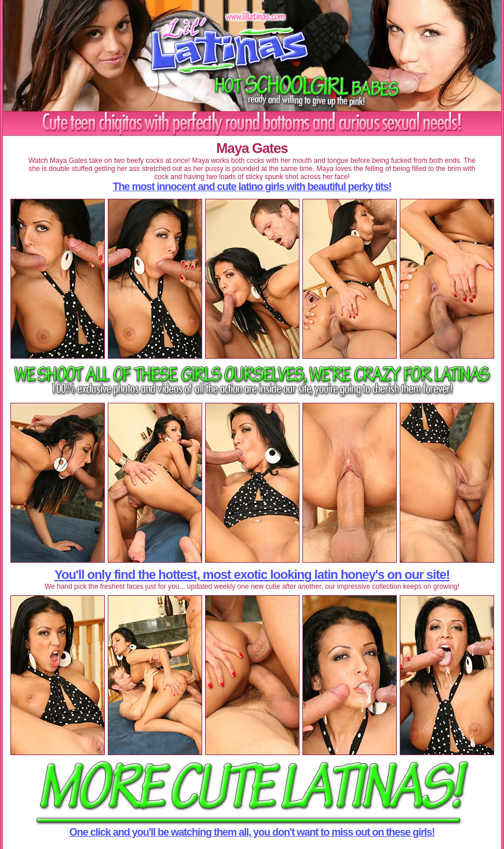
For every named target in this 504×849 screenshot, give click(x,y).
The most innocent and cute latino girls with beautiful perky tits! (252, 187)
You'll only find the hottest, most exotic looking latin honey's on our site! (252, 575)
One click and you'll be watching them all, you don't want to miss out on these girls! (252, 832)
